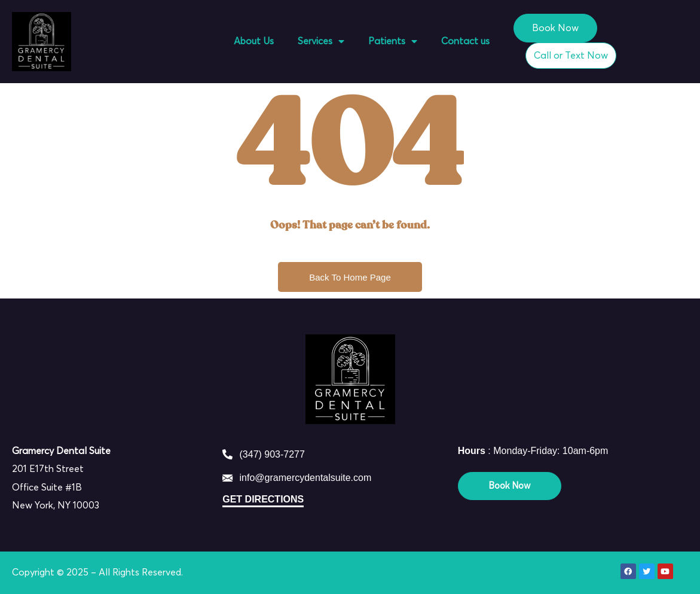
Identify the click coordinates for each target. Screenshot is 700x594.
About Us (254, 41)
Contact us (465, 41)
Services (321, 41)
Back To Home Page (350, 277)
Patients (393, 41)
